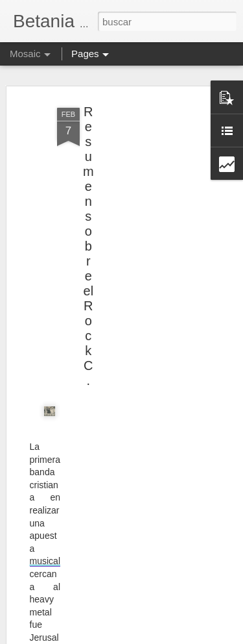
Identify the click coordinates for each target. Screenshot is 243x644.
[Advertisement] (132, 187)
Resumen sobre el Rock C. (88, 244)
